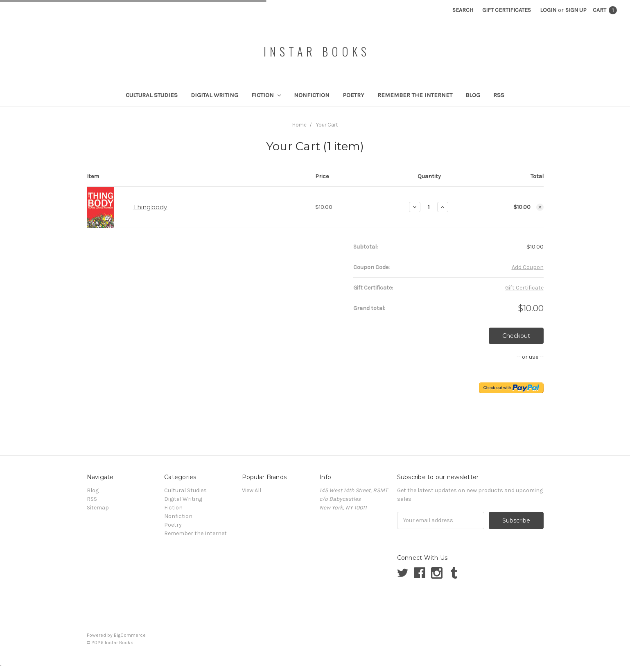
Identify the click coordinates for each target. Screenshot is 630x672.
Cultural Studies (152, 95)
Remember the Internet (415, 95)
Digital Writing (215, 95)
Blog (473, 95)
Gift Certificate (524, 288)
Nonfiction (312, 95)
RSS (499, 95)
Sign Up (576, 10)
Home (299, 125)
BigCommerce (130, 635)
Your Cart (327, 125)
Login (548, 10)
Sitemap (98, 508)
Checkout (516, 336)
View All (252, 490)
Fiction (266, 95)
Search (463, 10)
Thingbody (150, 207)
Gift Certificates (507, 10)
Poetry (353, 95)
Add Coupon (528, 267)
